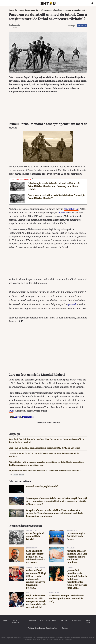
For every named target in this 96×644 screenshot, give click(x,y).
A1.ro (17, 417)
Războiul (63, 212)
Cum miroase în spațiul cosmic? (42, 486)
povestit (72, 304)
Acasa (11, 10)
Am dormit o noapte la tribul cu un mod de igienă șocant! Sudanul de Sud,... (66, 599)
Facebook (82, 25)
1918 (11, 411)
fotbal (16, 475)
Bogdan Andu (14, 25)
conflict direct (71, 209)
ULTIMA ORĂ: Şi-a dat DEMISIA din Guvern (76, 536)
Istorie (5, 620)
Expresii (64, 620)
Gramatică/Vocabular (48, 620)
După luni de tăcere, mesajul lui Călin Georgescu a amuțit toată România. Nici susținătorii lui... (36, 601)
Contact (65, 628)
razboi (21, 475)
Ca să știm (19, 10)
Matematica (76, 620)
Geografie (32, 620)
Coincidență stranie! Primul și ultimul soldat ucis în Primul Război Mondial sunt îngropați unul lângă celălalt (54, 186)
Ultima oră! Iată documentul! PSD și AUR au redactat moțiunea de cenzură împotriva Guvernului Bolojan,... (36, 579)
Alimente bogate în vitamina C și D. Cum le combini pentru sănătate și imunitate (77, 557)
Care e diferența (16, 622)
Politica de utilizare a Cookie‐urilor (42, 628)
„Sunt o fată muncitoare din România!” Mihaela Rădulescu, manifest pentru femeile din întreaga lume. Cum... (77, 579)
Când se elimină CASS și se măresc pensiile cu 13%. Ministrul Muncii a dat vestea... (36, 557)
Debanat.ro (28, 417)
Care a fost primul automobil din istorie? (35, 536)
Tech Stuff (88, 622)
